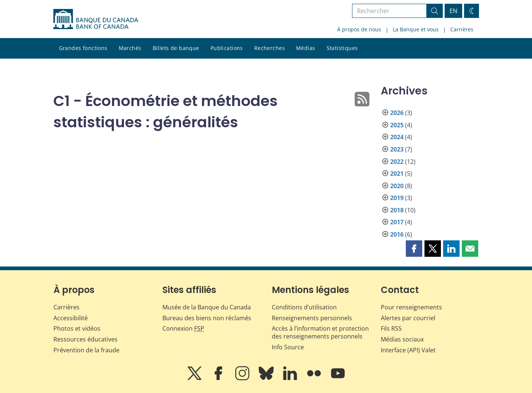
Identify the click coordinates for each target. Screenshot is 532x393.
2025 (397, 125)
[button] (414, 249)
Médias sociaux (402, 339)
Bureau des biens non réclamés (207, 318)
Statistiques (342, 48)
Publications (227, 48)
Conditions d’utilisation (304, 307)
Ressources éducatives (85, 339)
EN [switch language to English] (453, 11)
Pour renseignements (411, 307)
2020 (397, 186)
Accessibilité (71, 318)
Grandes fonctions (83, 48)
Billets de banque (176, 48)
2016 (397, 234)
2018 (397, 210)
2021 (397, 174)
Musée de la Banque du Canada (207, 307)
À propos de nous (359, 29)
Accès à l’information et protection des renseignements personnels (320, 332)
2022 (397, 162)
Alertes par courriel (408, 318)
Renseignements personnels (312, 318)
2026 (397, 113)
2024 (397, 137)
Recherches (270, 48)
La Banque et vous (416, 29)
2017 (397, 222)
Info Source (288, 347)
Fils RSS (391, 328)
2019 (397, 198)
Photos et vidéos (77, 328)
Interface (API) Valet (408, 350)
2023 (397, 149)
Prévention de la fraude (86, 350)
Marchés (130, 48)
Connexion (183, 328)
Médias (306, 48)
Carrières (462, 29)
